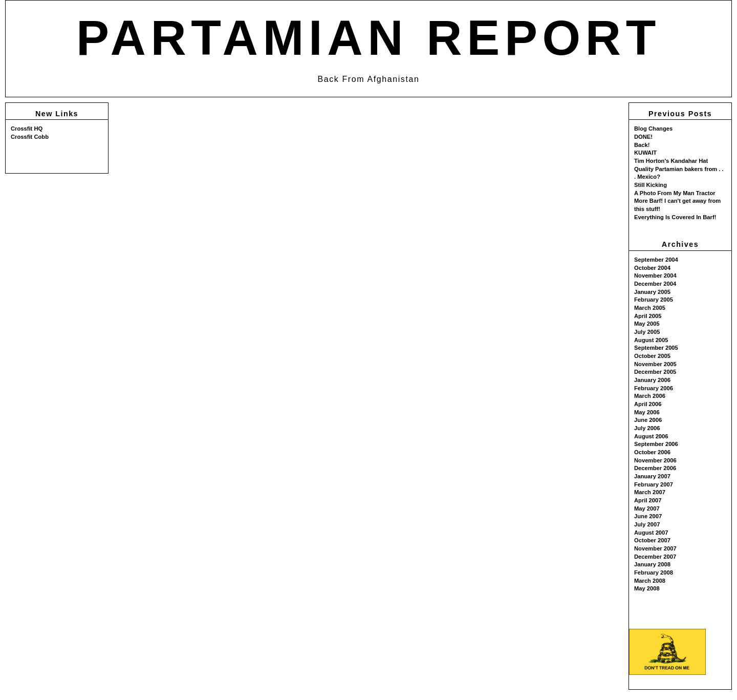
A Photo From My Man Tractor (675, 193)
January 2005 (652, 292)
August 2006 (651, 436)
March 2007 (650, 492)
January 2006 (652, 380)
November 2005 (655, 364)
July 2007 (647, 524)
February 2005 (654, 300)
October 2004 (652, 268)
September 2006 (656, 444)
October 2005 (652, 356)
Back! (642, 145)
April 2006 (648, 404)
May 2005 (647, 324)
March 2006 (650, 396)
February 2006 (654, 388)
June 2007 (648, 516)
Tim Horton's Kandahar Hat (671, 161)
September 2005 (656, 348)
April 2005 (648, 316)
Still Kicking (651, 185)
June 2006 (648, 420)
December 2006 (655, 468)
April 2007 (648, 500)
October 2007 (652, 540)
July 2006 (647, 428)
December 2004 (655, 284)
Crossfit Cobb (30, 137)
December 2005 (655, 372)
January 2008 (652, 564)
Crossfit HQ (27, 129)
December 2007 (655, 557)
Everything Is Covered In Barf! (675, 217)
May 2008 (647, 588)
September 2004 (656, 260)
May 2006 (647, 412)
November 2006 (655, 460)
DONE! (643, 137)
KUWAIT (645, 153)
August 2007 (651, 533)
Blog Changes (653, 129)
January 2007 (652, 476)
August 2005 (651, 340)
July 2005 (647, 332)
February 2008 (654, 572)
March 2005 (650, 308)
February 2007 (654, 484)
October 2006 (652, 452)
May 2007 (647, 508)
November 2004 (655, 275)
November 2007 (655, 548)
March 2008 (650, 581)
